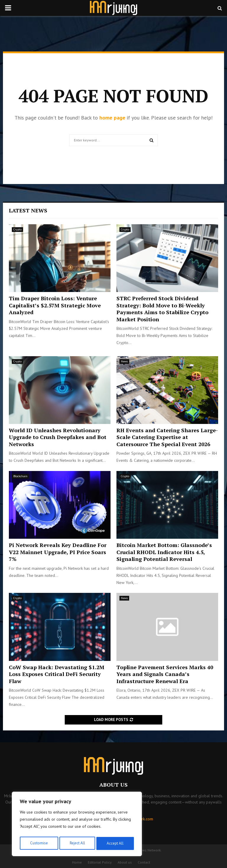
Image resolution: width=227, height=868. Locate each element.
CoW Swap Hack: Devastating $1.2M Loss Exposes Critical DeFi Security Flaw (57, 674)
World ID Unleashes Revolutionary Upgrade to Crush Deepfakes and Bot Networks (58, 437)
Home (77, 862)
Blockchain (20, 476)
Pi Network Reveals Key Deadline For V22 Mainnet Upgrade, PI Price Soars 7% (58, 552)
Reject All (77, 843)
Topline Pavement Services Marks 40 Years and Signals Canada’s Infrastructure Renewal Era (165, 674)
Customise (38, 843)
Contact (144, 862)
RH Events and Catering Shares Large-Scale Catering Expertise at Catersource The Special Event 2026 (167, 437)
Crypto (17, 229)
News (124, 361)
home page (112, 118)
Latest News (28, 210)
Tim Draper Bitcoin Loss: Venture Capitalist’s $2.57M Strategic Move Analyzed (55, 305)
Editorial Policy (100, 862)
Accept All (116, 843)
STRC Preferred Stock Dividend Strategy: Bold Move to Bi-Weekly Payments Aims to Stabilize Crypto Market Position (162, 309)
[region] (77, 825)
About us (125, 862)
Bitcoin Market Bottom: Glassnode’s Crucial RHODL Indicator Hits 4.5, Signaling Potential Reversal (164, 552)
